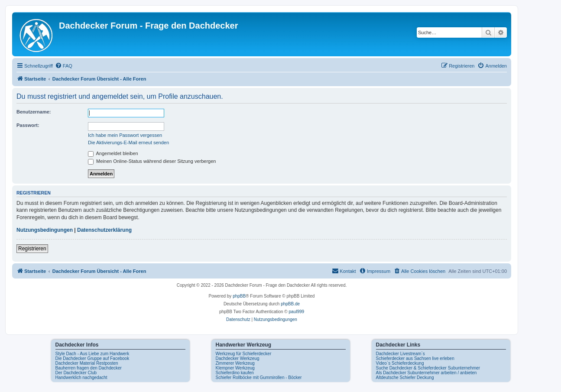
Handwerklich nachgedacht (81, 377)
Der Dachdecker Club (76, 373)
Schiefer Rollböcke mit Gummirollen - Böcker (259, 377)
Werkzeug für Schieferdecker (244, 354)
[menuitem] (64, 66)
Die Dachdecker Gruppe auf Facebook (92, 358)
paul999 (297, 312)
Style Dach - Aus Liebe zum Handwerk (92, 354)
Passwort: (28, 125)
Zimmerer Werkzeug (235, 363)
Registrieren (32, 249)
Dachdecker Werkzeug (238, 358)
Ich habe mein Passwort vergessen (125, 135)
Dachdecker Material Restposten (87, 363)
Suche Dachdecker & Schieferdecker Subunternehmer (428, 368)
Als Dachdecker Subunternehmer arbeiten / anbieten (426, 373)
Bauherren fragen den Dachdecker (89, 368)
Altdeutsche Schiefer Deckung (405, 377)
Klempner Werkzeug (235, 368)
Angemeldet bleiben (113, 153)
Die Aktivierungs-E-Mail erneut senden (128, 143)
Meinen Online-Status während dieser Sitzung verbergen (152, 161)
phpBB (239, 296)
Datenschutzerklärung (104, 230)
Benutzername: (34, 112)
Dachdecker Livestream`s (400, 354)
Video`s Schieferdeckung (400, 363)
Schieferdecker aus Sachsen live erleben (415, 358)
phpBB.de (290, 304)
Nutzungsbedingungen (45, 230)
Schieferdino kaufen (235, 373)
